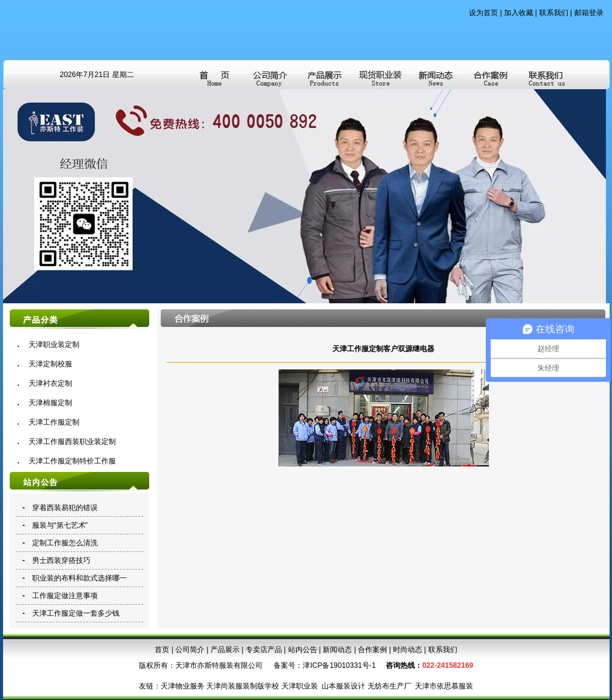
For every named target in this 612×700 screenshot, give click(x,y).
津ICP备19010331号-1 (339, 665)
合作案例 (372, 650)
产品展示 (225, 650)
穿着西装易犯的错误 (65, 508)
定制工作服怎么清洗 (65, 543)
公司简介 (190, 650)
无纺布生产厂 (389, 686)
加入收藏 (519, 13)
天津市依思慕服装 (444, 686)
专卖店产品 (264, 650)
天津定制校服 (50, 364)
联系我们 (554, 13)
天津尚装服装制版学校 (243, 686)
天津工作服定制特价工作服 (72, 461)
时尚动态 (408, 650)
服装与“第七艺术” (60, 525)
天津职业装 (300, 686)
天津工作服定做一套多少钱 (76, 613)
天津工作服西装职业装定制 (72, 442)
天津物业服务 (183, 686)
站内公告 (303, 650)
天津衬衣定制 (50, 383)
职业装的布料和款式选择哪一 (79, 578)
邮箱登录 (589, 13)
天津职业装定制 (54, 345)
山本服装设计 (343, 686)
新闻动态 (337, 650)
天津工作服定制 (54, 422)
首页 (162, 650)
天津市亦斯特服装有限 (212, 665)
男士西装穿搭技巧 (61, 560)
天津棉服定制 (50, 403)
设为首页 (483, 13)
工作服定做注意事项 (65, 596)
